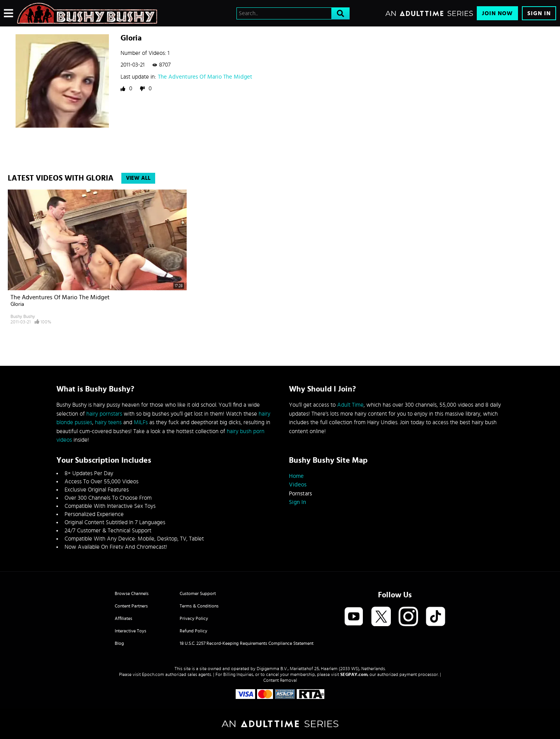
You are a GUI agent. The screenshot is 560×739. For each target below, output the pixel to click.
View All (138, 178)
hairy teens (108, 422)
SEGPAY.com (354, 674)
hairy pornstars (104, 414)
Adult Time (350, 405)
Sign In (539, 13)
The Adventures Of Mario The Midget (205, 77)
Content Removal (280, 680)
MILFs (141, 422)
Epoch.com (153, 674)
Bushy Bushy (23, 316)
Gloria (17, 304)
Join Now (497, 13)
